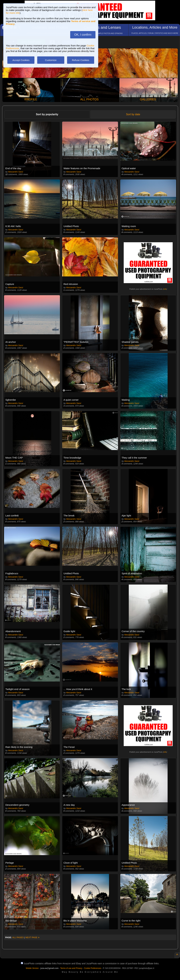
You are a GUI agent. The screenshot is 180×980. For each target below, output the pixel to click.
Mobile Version (32, 968)
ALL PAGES (18, 937)
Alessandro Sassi (16, 172)
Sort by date (133, 114)
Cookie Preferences (93, 968)
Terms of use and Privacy (71, 968)
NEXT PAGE (32, 937)
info (165, 289)
